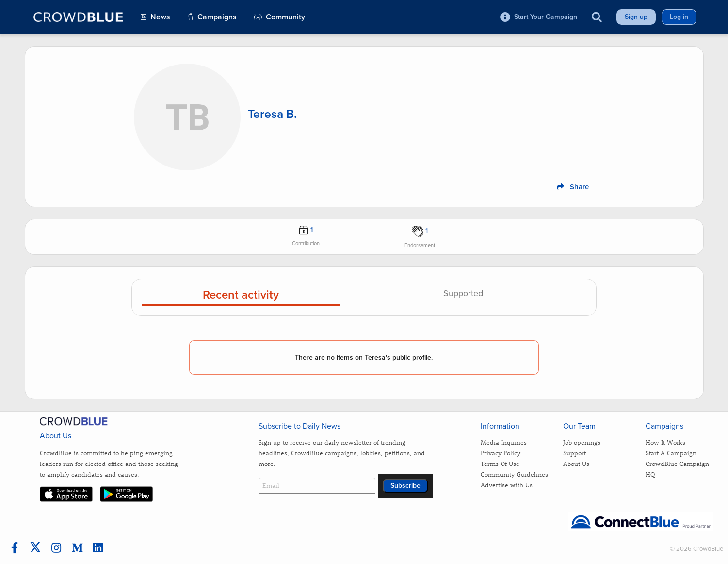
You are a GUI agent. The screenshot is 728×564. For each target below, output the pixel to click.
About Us (576, 463)
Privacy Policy (501, 453)
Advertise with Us (507, 485)
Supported (463, 294)
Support (574, 453)
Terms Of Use (500, 463)
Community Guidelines (514, 474)
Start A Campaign (671, 453)
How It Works (665, 442)
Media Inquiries (504, 442)
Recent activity (241, 295)
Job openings (582, 442)
